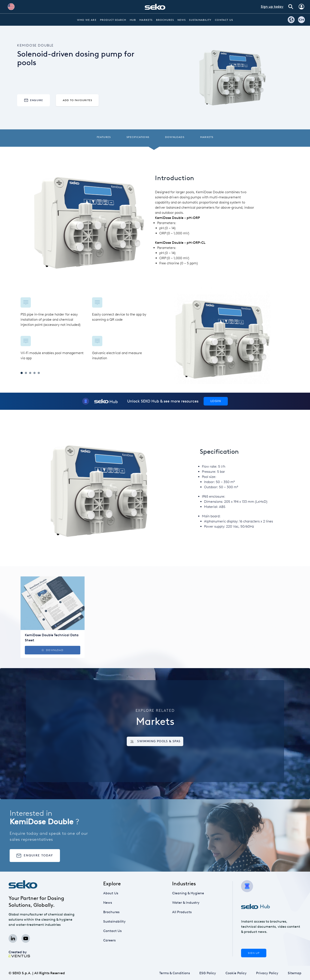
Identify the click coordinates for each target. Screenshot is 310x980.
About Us (111, 893)
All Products (182, 912)
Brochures (165, 20)
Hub (133, 20)
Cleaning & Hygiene (188, 893)
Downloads (175, 137)
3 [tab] (30, 373)
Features (104, 137)
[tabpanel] (88, 329)
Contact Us (224, 20)
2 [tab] (26, 373)
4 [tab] (34, 373)
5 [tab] (39, 373)
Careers (109, 940)
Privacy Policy (267, 973)
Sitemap (295, 973)
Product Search (113, 20)
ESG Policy (208, 973)
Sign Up (254, 953)
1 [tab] (22, 373)
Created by (19, 954)
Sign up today (272, 7)
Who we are (87, 20)
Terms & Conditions (175, 973)
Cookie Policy (236, 973)
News (182, 20)
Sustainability (200, 20)
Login (216, 401)
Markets (146, 20)
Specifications (138, 137)
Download (53, 650)
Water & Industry (186, 903)
